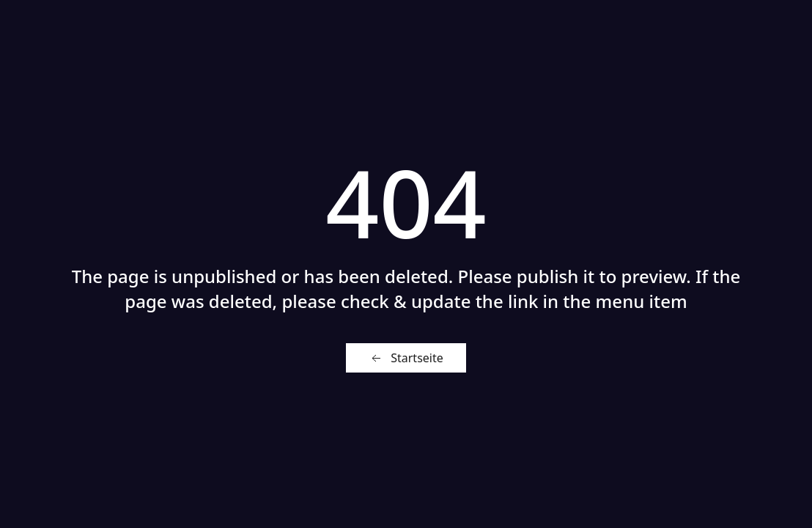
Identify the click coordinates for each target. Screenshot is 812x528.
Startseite (406, 358)
